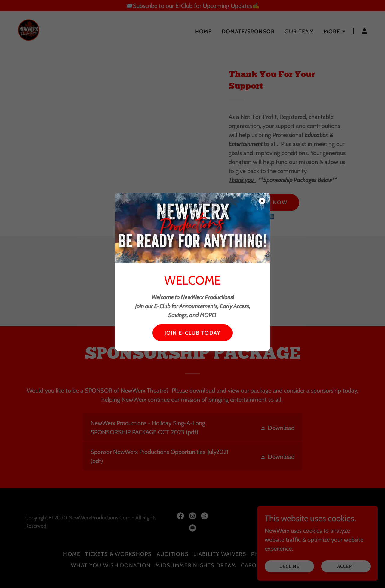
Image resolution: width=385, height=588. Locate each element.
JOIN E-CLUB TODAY (193, 333)
